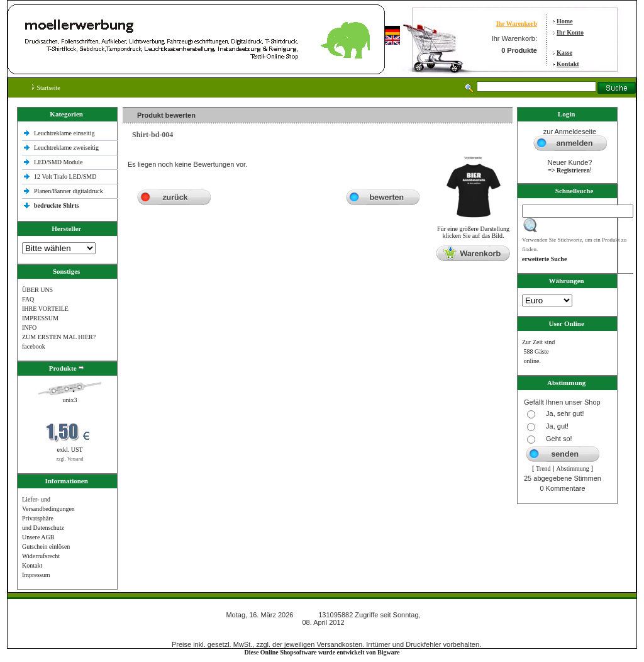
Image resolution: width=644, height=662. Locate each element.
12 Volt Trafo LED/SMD (65, 177)
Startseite (46, 88)
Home (565, 21)
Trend (543, 468)
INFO (29, 328)
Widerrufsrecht (41, 556)
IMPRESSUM (40, 318)
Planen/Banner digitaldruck (69, 191)
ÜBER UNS (37, 290)
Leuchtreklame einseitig (65, 133)
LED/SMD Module (58, 162)
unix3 (70, 400)
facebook (34, 346)
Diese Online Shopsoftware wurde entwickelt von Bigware (322, 652)
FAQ (28, 299)
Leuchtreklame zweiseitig (67, 148)
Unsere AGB (38, 537)
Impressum (36, 575)
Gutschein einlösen (46, 547)
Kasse (564, 53)
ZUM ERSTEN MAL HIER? (59, 337)
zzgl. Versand (70, 459)
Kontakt (568, 64)
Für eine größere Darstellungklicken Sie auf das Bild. (473, 229)
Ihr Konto (570, 32)
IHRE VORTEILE (45, 309)
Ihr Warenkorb (517, 24)
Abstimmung (573, 468)
